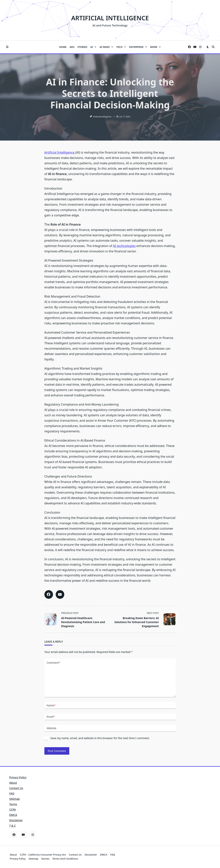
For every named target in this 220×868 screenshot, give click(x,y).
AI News (106, 47)
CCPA (13, 810)
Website (52, 728)
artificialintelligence (102, 117)
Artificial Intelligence (110, 18)
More (156, 47)
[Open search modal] (213, 47)
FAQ (12, 793)
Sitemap (14, 799)
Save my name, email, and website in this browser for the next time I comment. (100, 738)
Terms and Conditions (65, 859)
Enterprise (138, 47)
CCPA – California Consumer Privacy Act (43, 855)
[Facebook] (189, 47)
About (13, 783)
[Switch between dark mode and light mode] (208, 47)
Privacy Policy (18, 777)
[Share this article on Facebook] (49, 594)
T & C (12, 826)
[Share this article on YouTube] (60, 594)
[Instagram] (200, 47)
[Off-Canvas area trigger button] (7, 47)
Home (63, 47)
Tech (121, 47)
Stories (82, 47)
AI (93, 47)
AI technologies (124, 246)
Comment (53, 663)
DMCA (13, 815)
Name (51, 705)
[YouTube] (195, 47)
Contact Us (16, 788)
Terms (13, 804)
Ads (72, 47)
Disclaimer (16, 820)
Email (51, 717)
